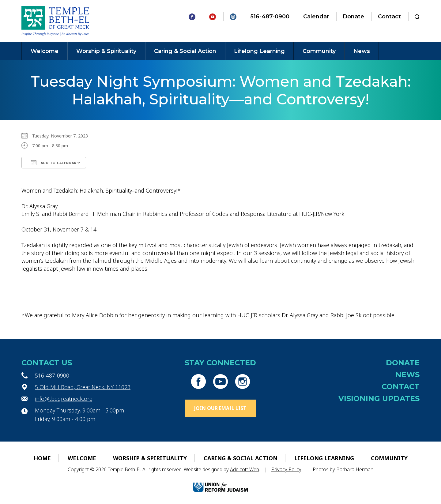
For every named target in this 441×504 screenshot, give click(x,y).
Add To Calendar (54, 163)
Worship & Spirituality (106, 51)
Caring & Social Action (185, 51)
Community (319, 51)
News (362, 51)
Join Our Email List (220, 408)
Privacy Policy (286, 469)
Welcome (45, 51)
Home (42, 458)
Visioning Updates (379, 399)
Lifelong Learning (259, 51)
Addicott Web (245, 469)
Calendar (316, 17)
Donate (353, 17)
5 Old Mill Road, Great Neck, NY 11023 (83, 387)
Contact (389, 17)
